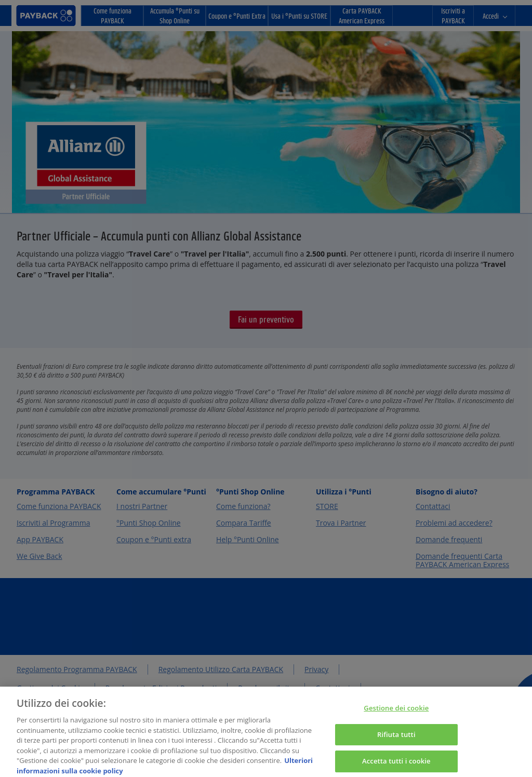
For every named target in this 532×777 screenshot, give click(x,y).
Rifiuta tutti (396, 740)
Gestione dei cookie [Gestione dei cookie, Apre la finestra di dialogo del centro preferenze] (396, 713)
